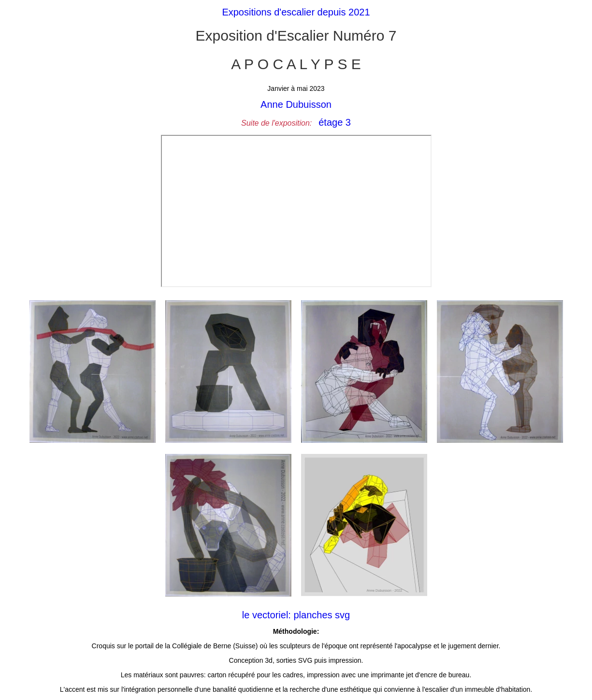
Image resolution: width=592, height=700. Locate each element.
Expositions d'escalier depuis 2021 (296, 12)
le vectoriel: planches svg (296, 615)
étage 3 (335, 122)
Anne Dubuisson (296, 104)
